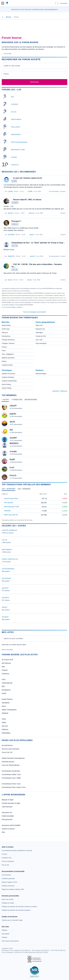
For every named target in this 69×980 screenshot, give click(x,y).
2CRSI (14, 181)
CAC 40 (14, 112)
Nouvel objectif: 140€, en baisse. (27, 200)
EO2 (13, 97)
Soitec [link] (4, 722)
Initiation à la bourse (8, 374)
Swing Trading (6, 388)
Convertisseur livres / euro (11, 784)
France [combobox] (6, 74)
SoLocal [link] (5, 726)
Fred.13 (13, 475)
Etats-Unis (39, 325)
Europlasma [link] (6, 690)
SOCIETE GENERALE (9, 530)
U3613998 (11, 235)
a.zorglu (13, 451)
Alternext (5, 333)
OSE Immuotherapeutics (19, 142)
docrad (10, 280)
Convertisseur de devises (11, 771)
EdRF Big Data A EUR (12, 507)
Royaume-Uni (40, 329)
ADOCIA (15, 224)
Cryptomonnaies (7, 365)
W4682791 (11, 256)
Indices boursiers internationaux (13, 758)
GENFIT (5, 607)
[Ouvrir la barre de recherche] (56, 3)
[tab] (5, 400)
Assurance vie (7, 812)
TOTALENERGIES (8, 569)
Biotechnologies (41, 374)
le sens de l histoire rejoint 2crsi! (28, 178)
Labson (32, 235)
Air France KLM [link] (7, 660)
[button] (3, 3)
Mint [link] (3, 667)
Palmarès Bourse (8, 762)
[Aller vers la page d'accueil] (7, 3)
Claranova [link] (5, 674)
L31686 (10, 191)
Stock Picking (6, 384)
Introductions (6, 336)
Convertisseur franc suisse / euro (14, 787)
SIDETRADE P (16, 135)
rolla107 (13, 406)
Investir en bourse (8, 829)
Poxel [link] (4, 719)
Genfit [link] (4, 693)
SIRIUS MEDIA (16, 119)
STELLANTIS (16, 127)
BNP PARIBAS (7, 550)
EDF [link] (3, 686)
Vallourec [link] (5, 729)
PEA (3, 832)
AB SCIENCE (6, 578)
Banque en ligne (8, 800)
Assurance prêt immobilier (11, 825)
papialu (13, 414)
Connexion (64, 3)
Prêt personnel (7, 819)
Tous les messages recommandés (34, 312)
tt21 (11, 430)
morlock (32, 256)
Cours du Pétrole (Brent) (11, 765)
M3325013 (14, 443)
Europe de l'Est (41, 336)
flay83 (12, 459)
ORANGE (7, 511)
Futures (4, 347)
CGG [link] (4, 679)
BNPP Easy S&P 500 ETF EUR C (15, 515)
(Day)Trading (6, 325)
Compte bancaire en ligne (11, 803)
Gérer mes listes (7, 650)
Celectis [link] (5, 670)
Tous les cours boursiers (10, 749)
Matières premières (8, 358)
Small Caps (6, 329)
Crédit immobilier (8, 816)
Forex (4, 351)
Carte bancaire (7, 807)
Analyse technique (8, 377)
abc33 (12, 422)
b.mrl (12, 467)
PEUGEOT (6, 598)
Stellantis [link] (5, 713)
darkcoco (11, 213)
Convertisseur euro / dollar (11, 778)
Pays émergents (41, 343)
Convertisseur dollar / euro (11, 774)
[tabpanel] (34, 442)
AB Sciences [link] (6, 663)
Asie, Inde (39, 340)
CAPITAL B (15, 165)
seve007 (13, 438)
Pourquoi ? (16, 221)
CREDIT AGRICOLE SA (10, 559)
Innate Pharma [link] (7, 699)
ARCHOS (5, 588)
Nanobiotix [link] (6, 703)
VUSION (14, 157)
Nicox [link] (4, 706)
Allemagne (39, 333)
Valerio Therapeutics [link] (9, 710)
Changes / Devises (8, 343)
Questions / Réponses (60, 391)
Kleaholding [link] (6, 733)
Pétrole (4, 361)
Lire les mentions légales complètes (12, 307)
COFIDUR (14, 104)
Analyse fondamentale (9, 381)
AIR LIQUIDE (9, 503)
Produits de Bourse (8, 340)
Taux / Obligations (8, 354)
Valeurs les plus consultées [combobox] (13, 638)
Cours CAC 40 (7, 752)
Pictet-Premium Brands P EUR (14, 498)
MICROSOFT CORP (18, 150)
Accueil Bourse (7, 745)
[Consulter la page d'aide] (58, 3)
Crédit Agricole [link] (7, 683)
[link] (17, 851)
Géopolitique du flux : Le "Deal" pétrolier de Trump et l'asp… (38, 243)
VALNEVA (5, 617)
